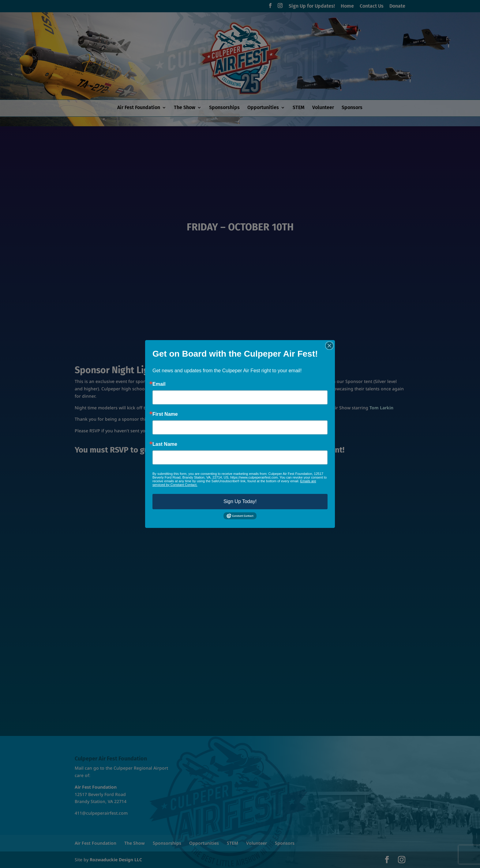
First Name (165, 414)
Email (159, 384)
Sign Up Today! (240, 501)
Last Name (165, 444)
